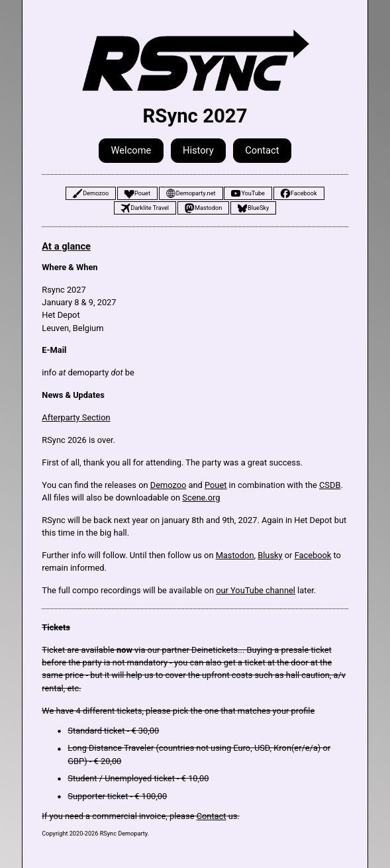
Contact (212, 816)
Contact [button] (262, 150)
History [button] (198, 150)
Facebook (313, 555)
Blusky (270, 555)
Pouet (216, 485)
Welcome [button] (131, 150)
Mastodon (235, 555)
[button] (91, 193)
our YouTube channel (256, 590)
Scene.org (201, 498)
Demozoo (169, 485)
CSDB (330, 485)
